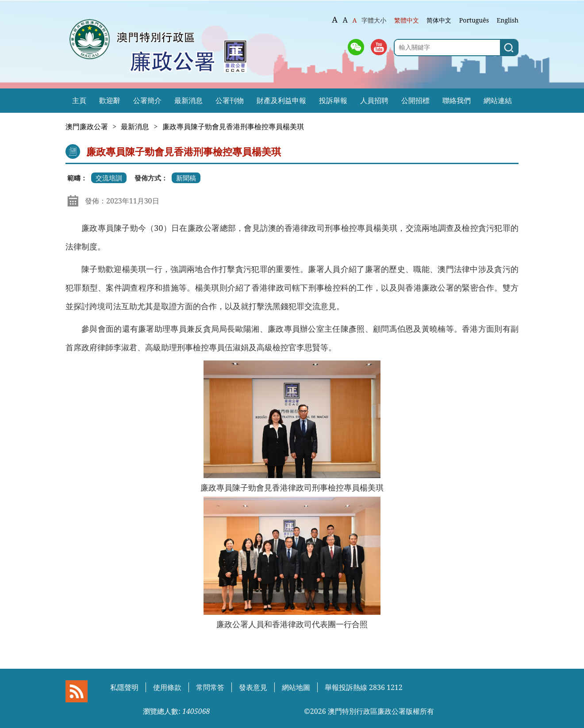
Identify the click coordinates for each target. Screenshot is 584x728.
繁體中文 (407, 20)
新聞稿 (186, 178)
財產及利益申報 (281, 100)
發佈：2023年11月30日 (122, 201)
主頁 (79, 100)
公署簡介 (147, 100)
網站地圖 (296, 687)
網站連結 (498, 100)
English (508, 20)
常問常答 (210, 687)
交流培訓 (109, 178)
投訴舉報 (333, 100)
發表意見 (253, 687)
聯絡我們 (457, 100)
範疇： (77, 178)
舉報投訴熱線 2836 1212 (364, 687)
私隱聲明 (124, 687)
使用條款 (167, 687)
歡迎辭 (110, 100)
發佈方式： (151, 178)
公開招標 (415, 100)
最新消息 (188, 100)
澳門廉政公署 (87, 126)
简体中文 (439, 20)
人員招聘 (374, 100)
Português (474, 20)
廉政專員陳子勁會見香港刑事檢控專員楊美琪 (233, 126)
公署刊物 (230, 100)
